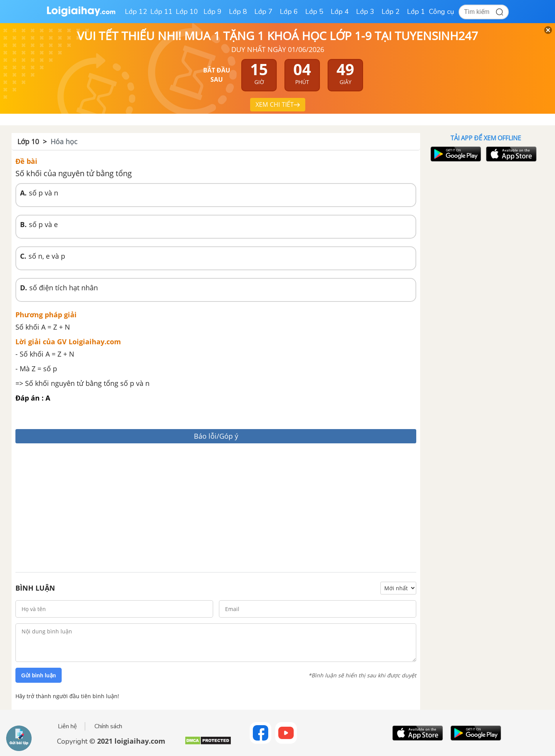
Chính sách (108, 726)
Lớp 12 (136, 12)
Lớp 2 (391, 12)
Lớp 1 (416, 12)
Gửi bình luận (39, 675)
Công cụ (441, 12)
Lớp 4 (340, 12)
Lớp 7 (263, 12)
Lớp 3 (365, 12)
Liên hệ (67, 726)
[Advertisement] (216, 509)
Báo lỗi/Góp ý (216, 436)
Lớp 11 (161, 12)
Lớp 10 (187, 12)
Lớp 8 (238, 12)
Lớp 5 (314, 12)
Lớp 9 (213, 12)
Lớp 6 (289, 12)
